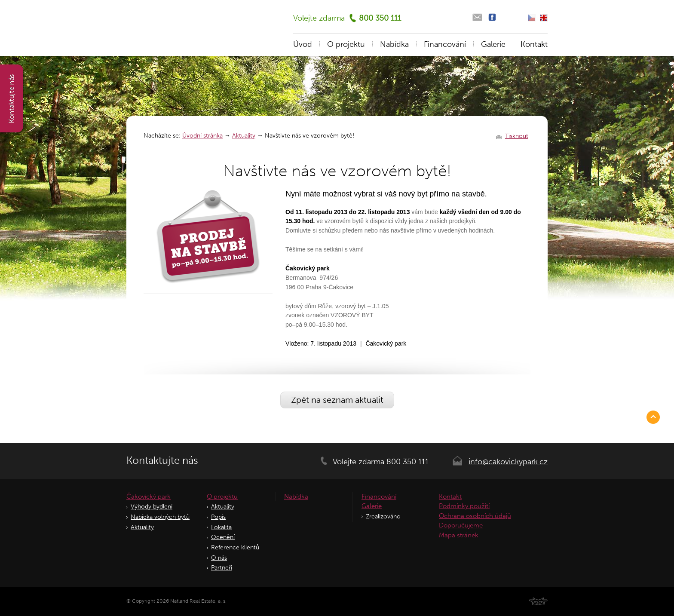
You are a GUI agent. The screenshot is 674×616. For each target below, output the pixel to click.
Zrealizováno (383, 516)
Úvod (303, 44)
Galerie (493, 44)
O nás (219, 558)
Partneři (222, 568)
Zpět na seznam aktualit (337, 400)
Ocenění (223, 537)
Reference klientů (235, 547)
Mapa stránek (459, 535)
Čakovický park (149, 496)
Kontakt (534, 44)
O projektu (346, 44)
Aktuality (244, 136)
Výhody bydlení (152, 507)
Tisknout (517, 136)
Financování (445, 44)
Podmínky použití (464, 506)
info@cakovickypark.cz (508, 462)
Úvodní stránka (202, 136)
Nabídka (394, 44)
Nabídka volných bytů (160, 517)
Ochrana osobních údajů (475, 516)
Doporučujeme (461, 525)
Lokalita (221, 527)
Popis (218, 517)
